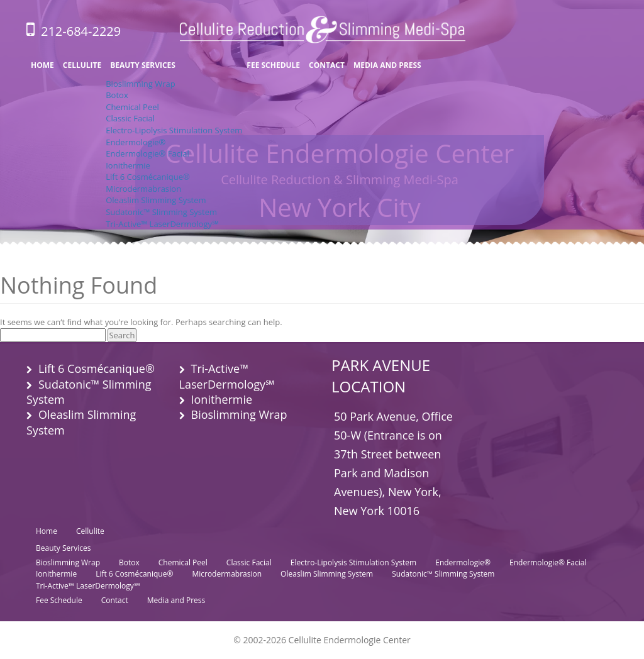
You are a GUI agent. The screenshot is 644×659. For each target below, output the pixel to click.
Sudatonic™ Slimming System (161, 212)
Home (42, 65)
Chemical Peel (132, 107)
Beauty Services (143, 65)
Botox (117, 95)
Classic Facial (130, 118)
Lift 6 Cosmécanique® (148, 177)
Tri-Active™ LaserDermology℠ (162, 224)
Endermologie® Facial (147, 153)
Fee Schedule (273, 65)
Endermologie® (136, 142)
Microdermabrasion (143, 189)
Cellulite (82, 65)
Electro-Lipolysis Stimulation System (174, 130)
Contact (327, 65)
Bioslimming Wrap (141, 84)
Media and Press (387, 65)
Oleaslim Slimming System (156, 200)
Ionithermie (128, 165)
